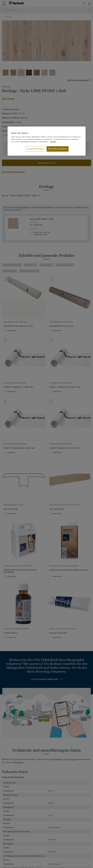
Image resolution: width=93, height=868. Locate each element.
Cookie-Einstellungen (35, 149)
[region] (47, 141)
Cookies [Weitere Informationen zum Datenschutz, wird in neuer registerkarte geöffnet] (53, 142)
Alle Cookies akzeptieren (58, 149)
